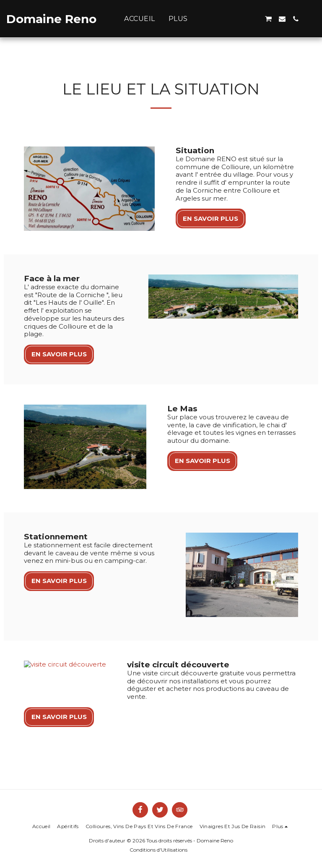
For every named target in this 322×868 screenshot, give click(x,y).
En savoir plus (210, 218)
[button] (241, 19)
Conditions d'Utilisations (158, 834)
